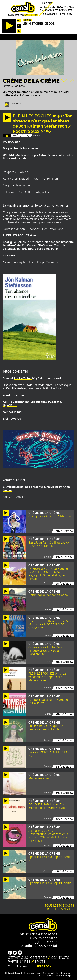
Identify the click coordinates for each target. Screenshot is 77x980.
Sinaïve (49, 487)
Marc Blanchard (45, 973)
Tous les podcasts (59, 906)
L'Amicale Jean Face (16, 487)
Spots (40, 961)
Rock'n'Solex (23, 378)
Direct (27, 20)
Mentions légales (65, 976)
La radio (46, 3)
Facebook (18, 103)
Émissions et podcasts (56, 10)
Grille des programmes (57, 7)
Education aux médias (56, 14)
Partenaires (19, 961)
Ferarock (44, 966)
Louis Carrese (47, 976)
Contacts (60, 958)
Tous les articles (60, 909)
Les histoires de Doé (39, 24)
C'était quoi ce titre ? (27, 958)
